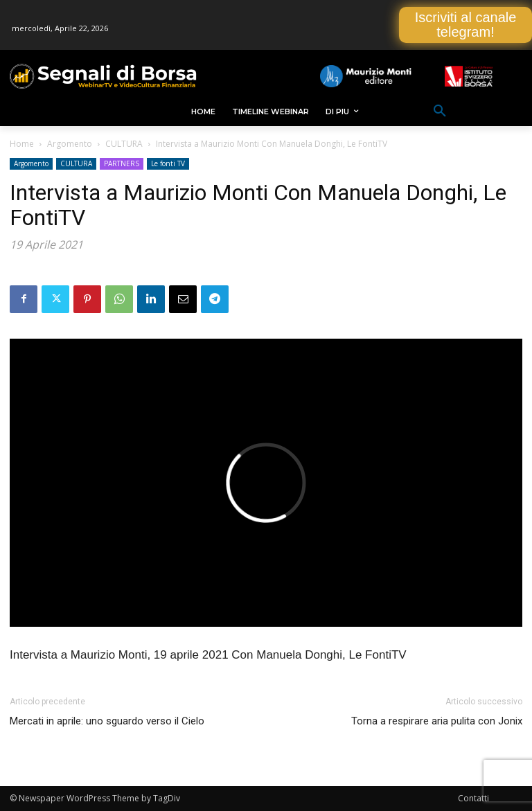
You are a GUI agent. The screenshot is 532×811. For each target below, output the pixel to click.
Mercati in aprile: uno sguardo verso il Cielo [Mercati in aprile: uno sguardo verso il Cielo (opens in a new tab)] (107, 721)
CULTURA (124, 144)
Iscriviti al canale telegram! (466, 25)
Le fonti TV (168, 163)
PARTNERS (122, 163)
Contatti (473, 798)
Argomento (70, 144)
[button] (440, 112)
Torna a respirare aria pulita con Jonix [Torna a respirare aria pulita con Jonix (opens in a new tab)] (437, 721)
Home (22, 144)
